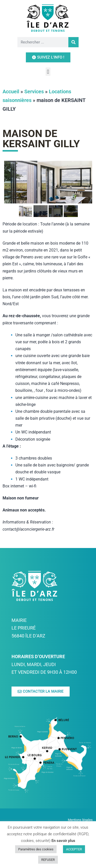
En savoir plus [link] (63, 841)
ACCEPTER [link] (74, 849)
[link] (48, 18)
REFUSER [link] (48, 860)
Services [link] (34, 113)
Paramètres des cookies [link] (36, 849)
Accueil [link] (11, 113)
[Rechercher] (73, 42)
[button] (48, 72)
